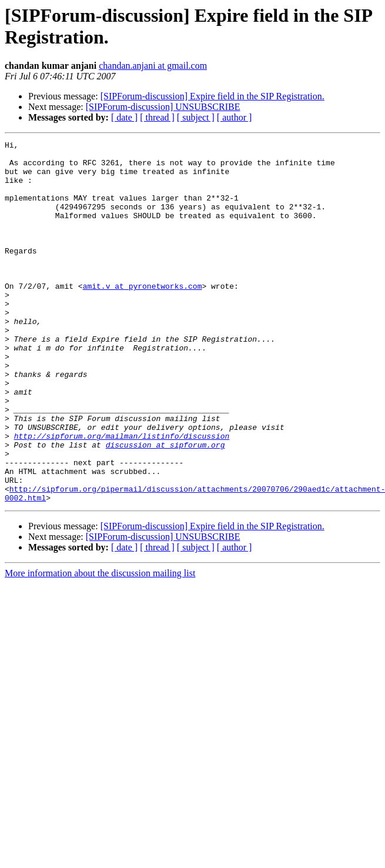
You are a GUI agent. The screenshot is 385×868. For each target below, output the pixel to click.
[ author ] (235, 117)
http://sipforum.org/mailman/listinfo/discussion (122, 496)
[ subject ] (196, 117)
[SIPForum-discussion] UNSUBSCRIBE (163, 107)
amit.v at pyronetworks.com (143, 316)
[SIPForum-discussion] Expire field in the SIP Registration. (212, 96)
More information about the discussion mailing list (100, 645)
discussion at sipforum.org (165, 506)
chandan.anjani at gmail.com (153, 66)
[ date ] (124, 117)
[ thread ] (157, 117)
